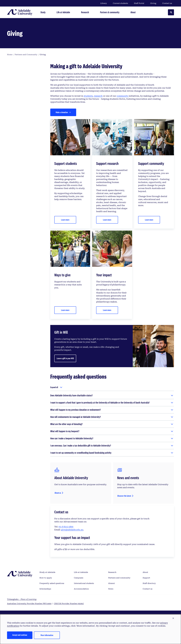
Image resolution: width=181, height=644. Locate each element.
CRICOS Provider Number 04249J (69, 604)
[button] (173, 618)
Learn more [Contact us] (65, 220)
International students (84, 583)
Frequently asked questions (52, 583)
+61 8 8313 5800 (66, 527)
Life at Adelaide (81, 572)
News (111, 589)
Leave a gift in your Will (65, 358)
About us (58, 493)
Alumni (111, 583)
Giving (153, 3)
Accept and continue (20, 635)
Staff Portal (139, 3)
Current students (120, 3)
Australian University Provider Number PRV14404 (29, 604)
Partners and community (119, 578)
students (88, 96)
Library (104, 3)
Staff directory (149, 583)
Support (146, 578)
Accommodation (81, 589)
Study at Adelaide (47, 572)
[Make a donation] (63, 112)
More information (47, 635)
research (98, 96)
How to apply (46, 578)
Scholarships (45, 589)
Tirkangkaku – (22, 599)
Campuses (79, 578)
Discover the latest (124, 496)
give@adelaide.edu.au (72, 530)
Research (112, 572)
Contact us (167, 3)
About (145, 572)
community (123, 96)
